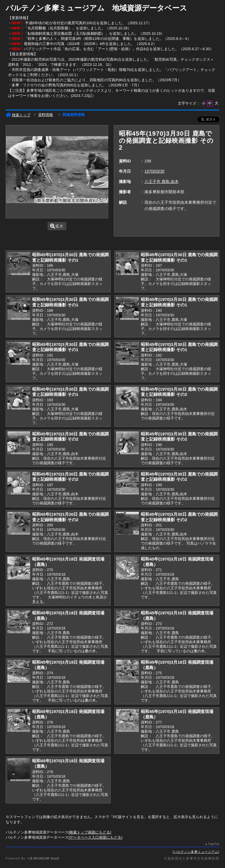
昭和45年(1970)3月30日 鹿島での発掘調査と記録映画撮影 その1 (71, 257)
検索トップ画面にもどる (90, 832)
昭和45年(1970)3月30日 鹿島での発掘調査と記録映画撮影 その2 (179, 392)
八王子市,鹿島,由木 (162, 182)
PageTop (214, 844)
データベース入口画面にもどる (95, 837)
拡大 (57, 226)
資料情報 (46, 115)
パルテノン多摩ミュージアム (196, 852)
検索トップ (18, 115)
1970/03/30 (154, 171)
